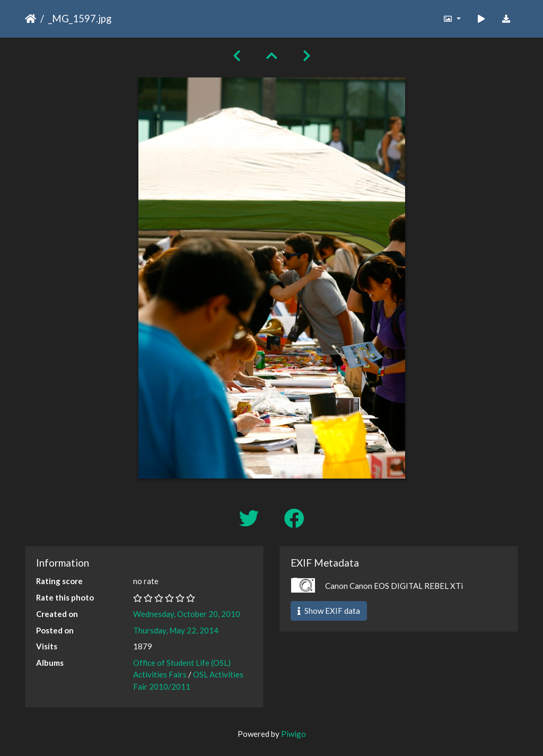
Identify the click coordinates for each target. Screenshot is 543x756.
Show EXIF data (329, 611)
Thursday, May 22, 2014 (176, 630)
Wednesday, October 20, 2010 (187, 614)
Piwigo (294, 734)
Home (30, 19)
